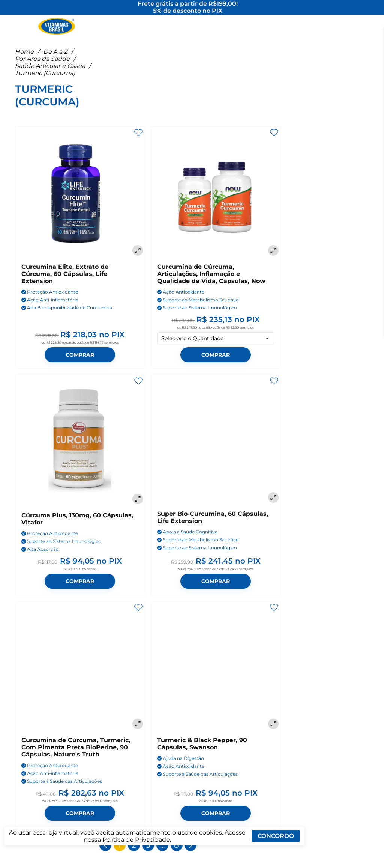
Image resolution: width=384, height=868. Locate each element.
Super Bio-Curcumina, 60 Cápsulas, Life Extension (213, 524)
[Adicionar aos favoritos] (138, 139)
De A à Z (55, 58)
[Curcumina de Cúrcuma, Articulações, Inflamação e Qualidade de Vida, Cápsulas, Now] (216, 198)
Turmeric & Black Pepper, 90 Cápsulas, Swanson (202, 750)
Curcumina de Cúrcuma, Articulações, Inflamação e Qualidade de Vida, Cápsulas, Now (211, 280)
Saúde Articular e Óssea (50, 72)
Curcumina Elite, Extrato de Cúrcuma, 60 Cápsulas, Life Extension (65, 280)
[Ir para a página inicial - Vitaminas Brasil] (57, 28)
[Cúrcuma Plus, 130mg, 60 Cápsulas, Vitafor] (80, 447)
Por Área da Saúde (42, 65)
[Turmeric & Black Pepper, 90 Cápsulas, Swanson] (216, 672)
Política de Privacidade (136, 840)
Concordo (276, 836)
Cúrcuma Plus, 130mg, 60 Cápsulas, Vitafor (77, 525)
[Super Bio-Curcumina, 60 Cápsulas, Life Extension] (216, 446)
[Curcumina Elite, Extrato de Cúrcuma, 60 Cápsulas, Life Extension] (80, 198)
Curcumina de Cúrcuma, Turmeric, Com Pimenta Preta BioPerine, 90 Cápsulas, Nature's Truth (76, 754)
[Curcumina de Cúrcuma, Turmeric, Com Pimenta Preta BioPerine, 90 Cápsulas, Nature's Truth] (80, 672)
